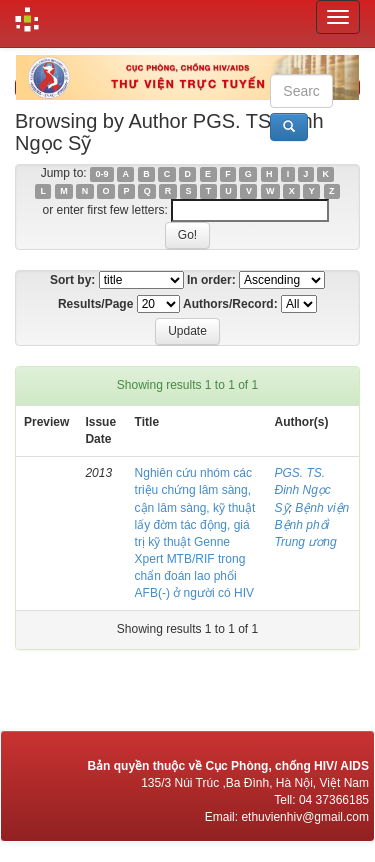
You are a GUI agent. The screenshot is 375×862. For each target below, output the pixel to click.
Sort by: (72, 280)
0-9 (101, 174)
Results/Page (95, 304)
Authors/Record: (230, 304)
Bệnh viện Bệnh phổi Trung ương (312, 525)
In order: (211, 280)
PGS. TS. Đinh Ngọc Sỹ (303, 490)
